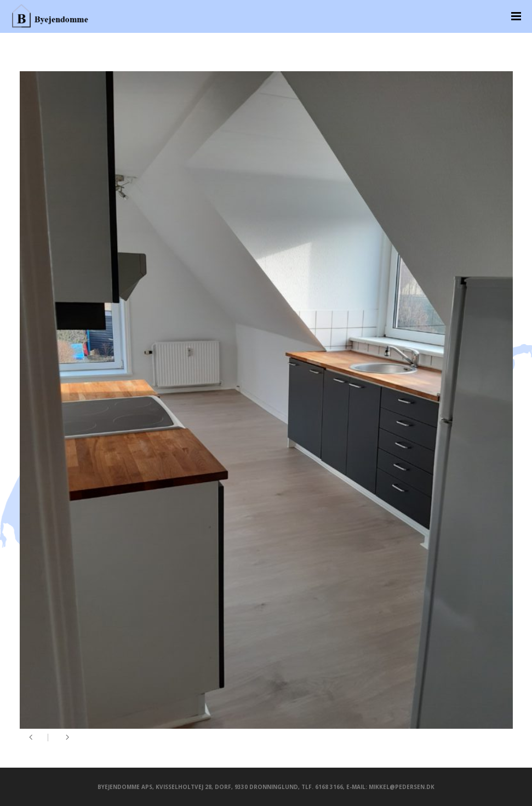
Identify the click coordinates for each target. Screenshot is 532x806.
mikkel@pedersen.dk (402, 787)
